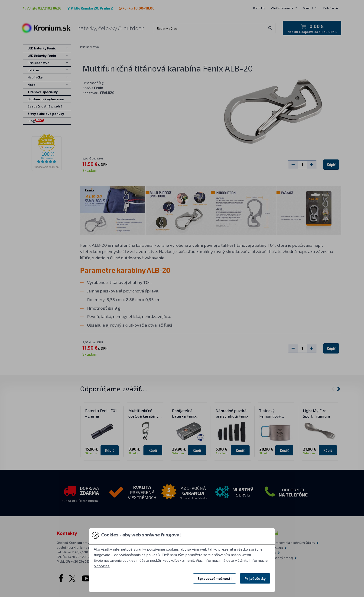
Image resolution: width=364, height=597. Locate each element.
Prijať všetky (255, 578)
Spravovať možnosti (214, 578)
